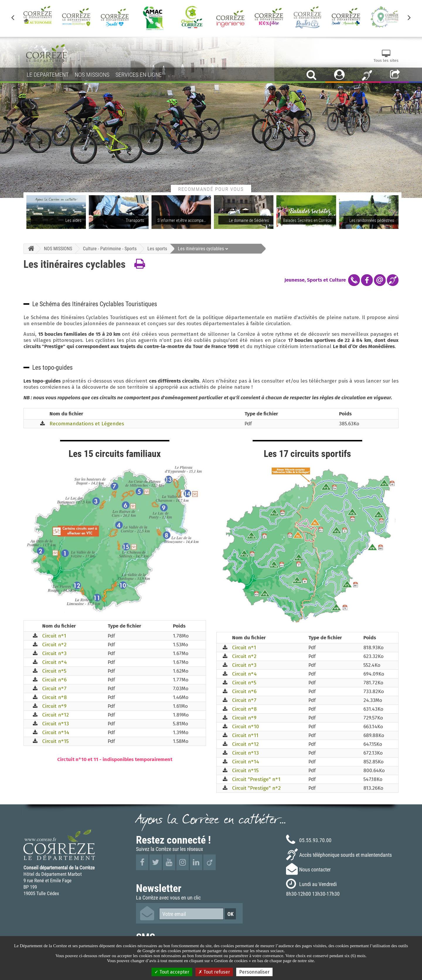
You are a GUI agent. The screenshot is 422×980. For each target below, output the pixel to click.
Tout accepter (172, 972)
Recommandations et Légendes (87, 424)
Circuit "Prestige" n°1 (256, 779)
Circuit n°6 (54, 680)
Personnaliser (254, 972)
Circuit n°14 (56, 733)
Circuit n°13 (56, 724)
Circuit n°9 (54, 706)
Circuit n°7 (54, 689)
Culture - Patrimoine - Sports (110, 249)
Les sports (157, 249)
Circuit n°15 (55, 741)
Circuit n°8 (55, 697)
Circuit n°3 (54, 653)
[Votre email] (191, 914)
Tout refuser (214, 972)
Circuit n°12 (56, 715)
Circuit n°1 (54, 636)
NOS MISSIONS (58, 249)
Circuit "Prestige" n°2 (256, 788)
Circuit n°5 (54, 671)
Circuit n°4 (55, 662)
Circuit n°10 (246, 727)
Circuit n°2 (54, 645)
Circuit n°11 (245, 735)
